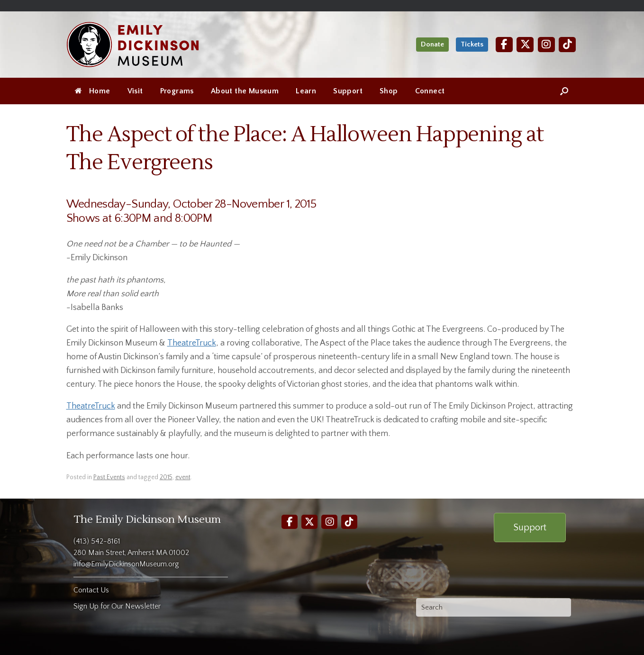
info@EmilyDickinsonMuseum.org (126, 564)
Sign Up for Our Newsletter (117, 606)
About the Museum (245, 91)
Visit (135, 91)
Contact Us (91, 590)
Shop (389, 91)
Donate (432, 44)
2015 (166, 477)
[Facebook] (504, 44)
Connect (430, 91)
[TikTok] (567, 44)
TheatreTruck (192, 343)
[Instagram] (546, 44)
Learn (306, 91)
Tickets (472, 44)
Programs (177, 91)
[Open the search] (564, 91)
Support (348, 91)
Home (93, 91)
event (183, 477)
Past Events (109, 477)
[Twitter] (525, 44)
